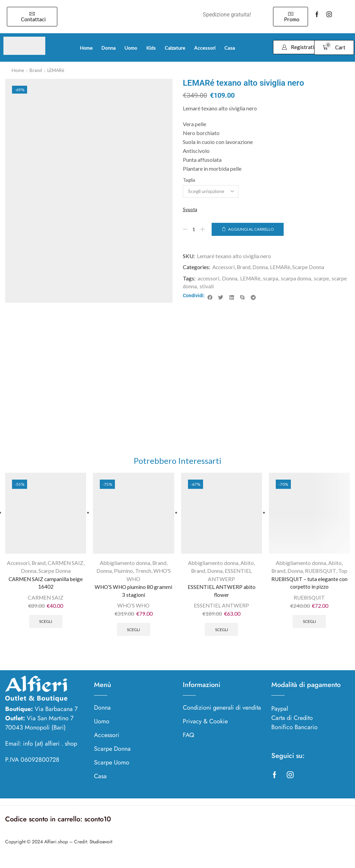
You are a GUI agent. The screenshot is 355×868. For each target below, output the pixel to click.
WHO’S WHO (133, 610)
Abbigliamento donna (125, 566)
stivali (224, 286)
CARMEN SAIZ (66, 566)
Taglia (189, 179)
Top (343, 574)
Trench (143, 574)
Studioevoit (101, 847)
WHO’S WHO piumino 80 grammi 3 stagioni (134, 595)
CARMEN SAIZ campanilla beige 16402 (46, 586)
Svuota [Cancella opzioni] (190, 209)
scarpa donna (299, 279)
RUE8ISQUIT (321, 574)
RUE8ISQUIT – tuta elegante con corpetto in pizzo (309, 586)
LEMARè (57, 70)
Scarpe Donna (311, 268)
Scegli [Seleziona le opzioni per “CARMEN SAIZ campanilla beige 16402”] (46, 626)
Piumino (123, 574)
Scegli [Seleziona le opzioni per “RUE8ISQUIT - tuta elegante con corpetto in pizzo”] (309, 626)
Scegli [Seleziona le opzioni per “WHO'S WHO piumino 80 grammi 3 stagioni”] (134, 634)
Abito (248, 566)
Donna (262, 268)
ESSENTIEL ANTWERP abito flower (221, 595)
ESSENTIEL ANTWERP (221, 610)
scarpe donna (199, 286)
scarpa (272, 279)
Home (18, 70)
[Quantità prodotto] (194, 229)
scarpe (325, 279)
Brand (36, 70)
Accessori (224, 268)
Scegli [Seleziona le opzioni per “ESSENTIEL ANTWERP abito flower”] (221, 634)
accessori (209, 279)
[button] (32, 17)
